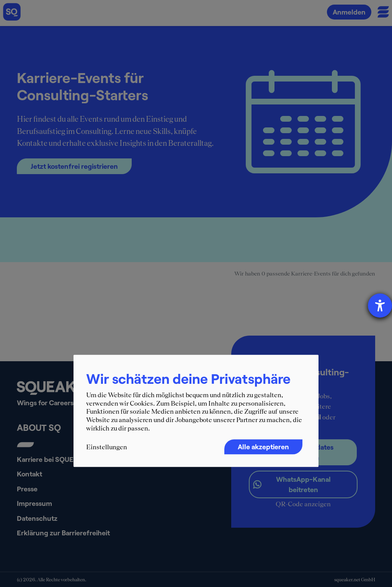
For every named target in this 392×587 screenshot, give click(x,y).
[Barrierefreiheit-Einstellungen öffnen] (380, 306)
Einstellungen (107, 447)
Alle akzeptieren (263, 447)
